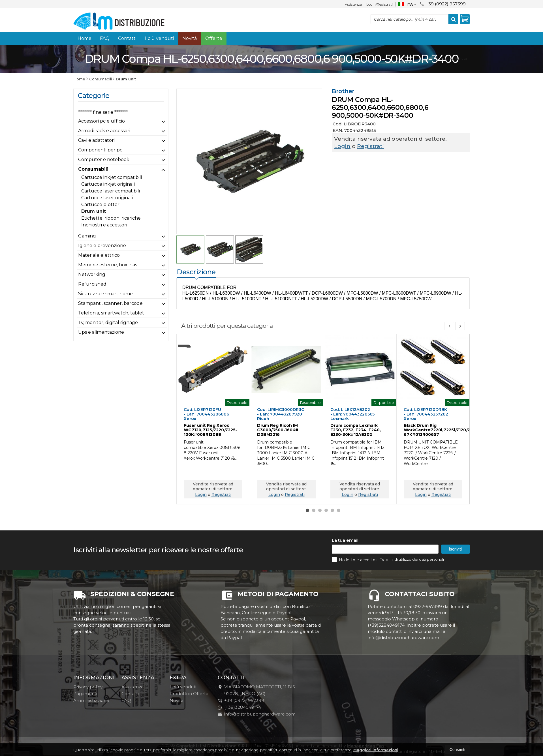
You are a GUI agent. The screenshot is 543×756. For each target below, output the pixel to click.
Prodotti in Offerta (189, 703)
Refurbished (92, 284)
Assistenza (353, 4)
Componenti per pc (100, 150)
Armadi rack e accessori (104, 131)
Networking (92, 274)
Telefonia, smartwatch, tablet (111, 313)
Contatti (127, 38)
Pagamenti (85, 703)
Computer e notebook (104, 159)
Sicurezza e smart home (105, 294)
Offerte (214, 38)
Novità (190, 38)
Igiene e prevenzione (102, 246)
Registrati (370, 146)
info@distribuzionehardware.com (257, 724)
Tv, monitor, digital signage (108, 323)
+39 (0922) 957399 (443, 4)
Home (85, 38)
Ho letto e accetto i (355, 569)
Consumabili (93, 169)
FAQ (105, 38)
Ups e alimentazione (101, 332)
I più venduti (159, 38)
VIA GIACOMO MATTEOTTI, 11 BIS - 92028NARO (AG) (258, 700)
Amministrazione (91, 710)
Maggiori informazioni (376, 750)
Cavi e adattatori (96, 140)
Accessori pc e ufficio (101, 121)
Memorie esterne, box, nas (108, 265)
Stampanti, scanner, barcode (110, 303)
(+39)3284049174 (239, 717)
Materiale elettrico (99, 255)
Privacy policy (88, 697)
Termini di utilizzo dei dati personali (412, 569)
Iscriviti (455, 559)
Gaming (87, 236)
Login (342, 146)
